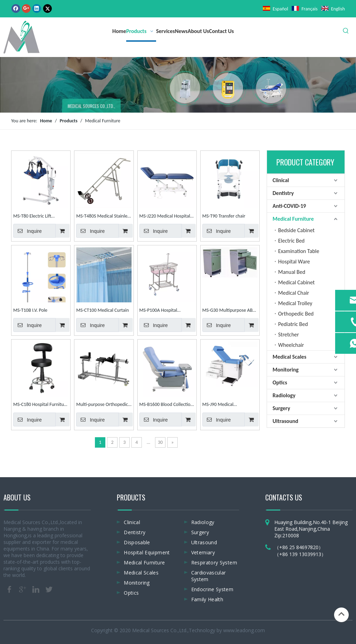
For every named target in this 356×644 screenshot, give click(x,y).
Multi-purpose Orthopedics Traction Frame (103, 405)
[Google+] (26, 8)
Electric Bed (291, 241)
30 (160, 442)
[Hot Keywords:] (346, 31)
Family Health (207, 599)
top (341, 614)
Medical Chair (294, 293)
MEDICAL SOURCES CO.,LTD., (91, 107)
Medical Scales (289, 357)
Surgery (281, 408)
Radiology (284, 395)
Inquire (27, 231)
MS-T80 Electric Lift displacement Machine (36, 217)
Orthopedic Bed (296, 314)
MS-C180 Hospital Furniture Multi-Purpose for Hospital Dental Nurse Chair (41, 405)
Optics (280, 382)
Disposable (137, 542)
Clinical (281, 180)
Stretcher (289, 335)
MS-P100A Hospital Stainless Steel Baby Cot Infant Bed (163, 311)
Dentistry (283, 193)
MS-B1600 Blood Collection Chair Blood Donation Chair (166, 405)
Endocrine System (212, 589)
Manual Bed (292, 272)
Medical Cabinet (296, 282)
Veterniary (203, 552)
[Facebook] (16, 8)
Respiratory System (214, 563)
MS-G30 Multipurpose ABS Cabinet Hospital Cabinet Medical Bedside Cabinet (229, 311)
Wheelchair (291, 345)
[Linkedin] (37, 8)
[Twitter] (47, 8)
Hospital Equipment (147, 552)
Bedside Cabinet (296, 230)
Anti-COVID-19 (289, 206)
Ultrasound (285, 421)
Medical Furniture (293, 219)
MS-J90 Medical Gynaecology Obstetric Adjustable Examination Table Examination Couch (227, 405)
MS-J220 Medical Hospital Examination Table (165, 217)
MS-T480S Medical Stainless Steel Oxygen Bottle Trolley (104, 217)
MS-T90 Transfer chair (224, 216)
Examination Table (299, 251)
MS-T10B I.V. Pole (30, 310)
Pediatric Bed (293, 324)
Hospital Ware (294, 262)
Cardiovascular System (209, 576)
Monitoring (286, 370)
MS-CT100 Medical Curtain (102, 310)
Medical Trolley (295, 303)
